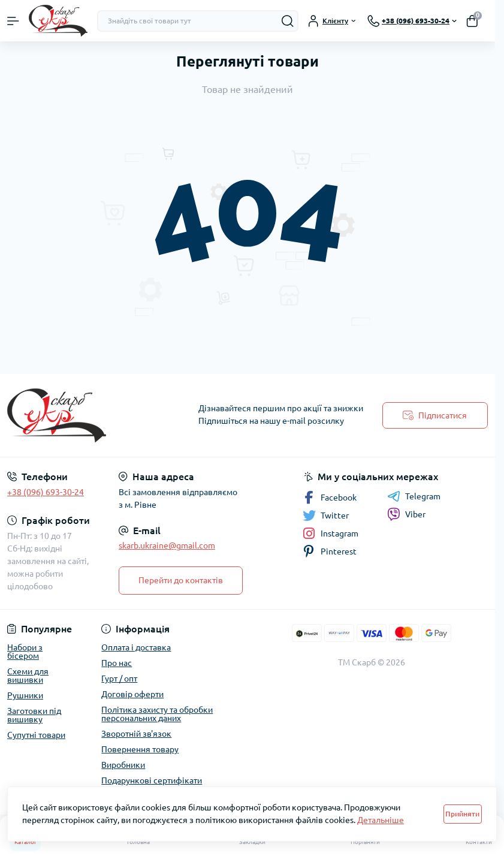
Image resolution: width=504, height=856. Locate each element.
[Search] (288, 21)
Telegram (414, 496)
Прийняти (462, 814)
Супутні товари (36, 735)
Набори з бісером (25, 652)
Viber (406, 514)
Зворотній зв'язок (136, 734)
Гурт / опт (119, 679)
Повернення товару (140, 749)
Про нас (117, 663)
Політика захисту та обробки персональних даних (157, 714)
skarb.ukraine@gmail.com (167, 545)
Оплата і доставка (136, 647)
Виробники (123, 765)
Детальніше (381, 820)
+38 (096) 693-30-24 (46, 492)
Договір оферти (132, 694)
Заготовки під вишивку (34, 715)
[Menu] (13, 21)
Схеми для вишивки (28, 676)
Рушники (25, 695)
